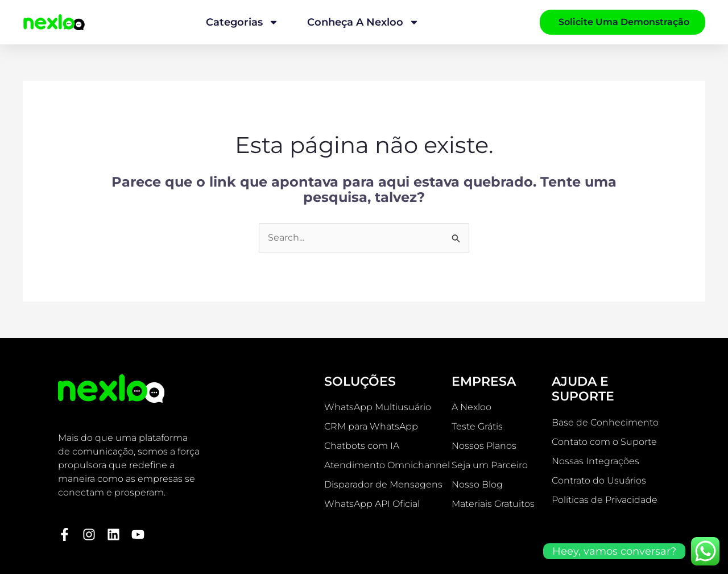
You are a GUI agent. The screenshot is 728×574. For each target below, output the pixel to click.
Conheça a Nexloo (363, 22)
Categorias (242, 22)
